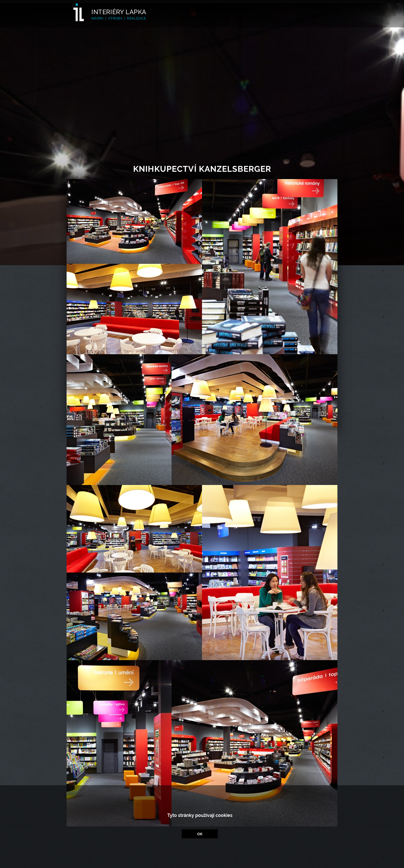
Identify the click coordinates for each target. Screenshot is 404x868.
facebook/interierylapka (208, 860)
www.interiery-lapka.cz (208, 854)
